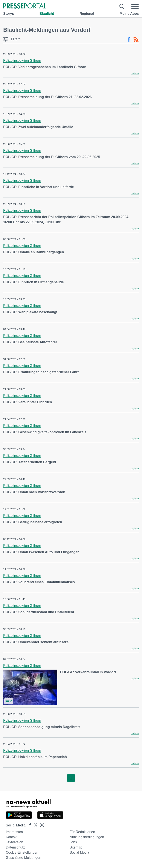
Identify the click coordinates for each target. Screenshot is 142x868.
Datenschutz (15, 847)
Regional (87, 14)
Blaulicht (47, 14)
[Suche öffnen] (122, 6)
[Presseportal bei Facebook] (29, 825)
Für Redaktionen (82, 832)
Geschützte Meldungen (24, 858)
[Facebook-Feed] (129, 39)
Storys (9, 14)
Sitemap (76, 847)
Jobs (73, 842)
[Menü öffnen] (135, 6)
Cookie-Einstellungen (22, 852)
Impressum (14, 832)
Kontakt (12, 837)
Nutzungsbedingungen (87, 837)
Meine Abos (129, 14)
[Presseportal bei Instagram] (41, 825)
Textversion (15, 842)
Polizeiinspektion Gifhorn (22, 61)
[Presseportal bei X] (34, 825)
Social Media (79, 852)
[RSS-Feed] (136, 39)
